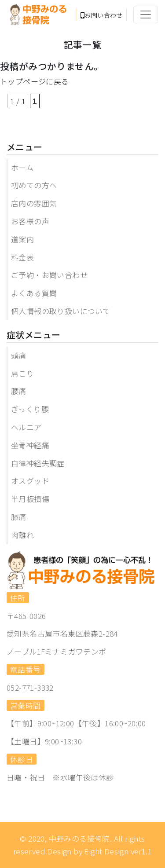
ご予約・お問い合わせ (49, 275)
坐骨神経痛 (30, 445)
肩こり (22, 373)
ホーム (22, 167)
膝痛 (19, 517)
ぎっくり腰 (30, 409)
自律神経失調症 (38, 463)
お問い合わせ (102, 15)
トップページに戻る (35, 81)
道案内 (22, 239)
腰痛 (19, 391)
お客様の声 (30, 221)
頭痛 (19, 355)
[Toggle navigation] (146, 15)
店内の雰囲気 (34, 203)
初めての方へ (34, 185)
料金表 (22, 257)
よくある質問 (34, 293)
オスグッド (30, 481)
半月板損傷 (30, 499)
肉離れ (22, 535)
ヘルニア (26, 427)
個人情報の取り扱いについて (60, 311)
